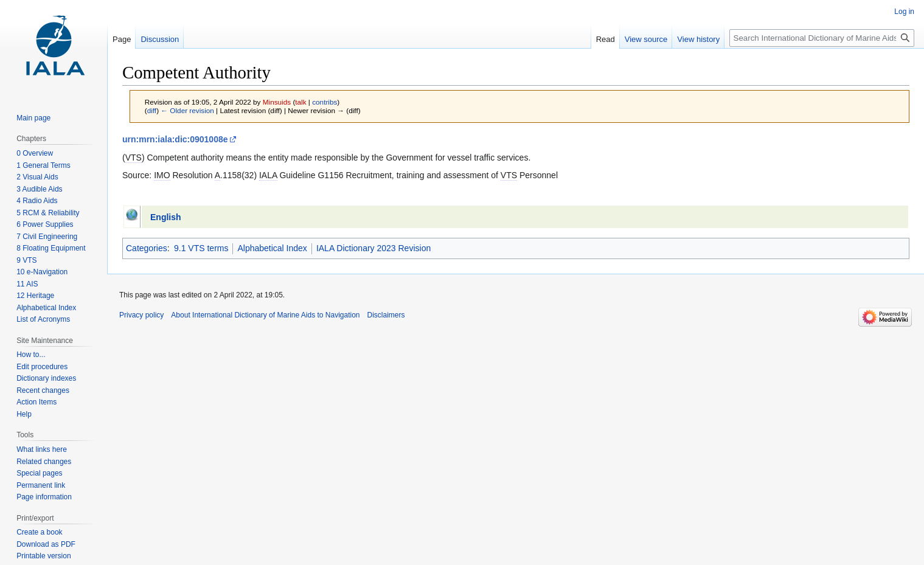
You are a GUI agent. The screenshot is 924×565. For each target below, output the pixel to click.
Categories (147, 248)
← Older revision (187, 110)
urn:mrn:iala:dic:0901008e (175, 139)
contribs (325, 102)
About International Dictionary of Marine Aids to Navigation (265, 315)
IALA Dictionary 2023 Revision (373, 248)
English (166, 217)
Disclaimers (386, 315)
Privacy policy (141, 315)
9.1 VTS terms (201, 248)
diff (152, 110)
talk (300, 102)
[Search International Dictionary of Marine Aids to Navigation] (822, 38)
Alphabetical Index (272, 248)
